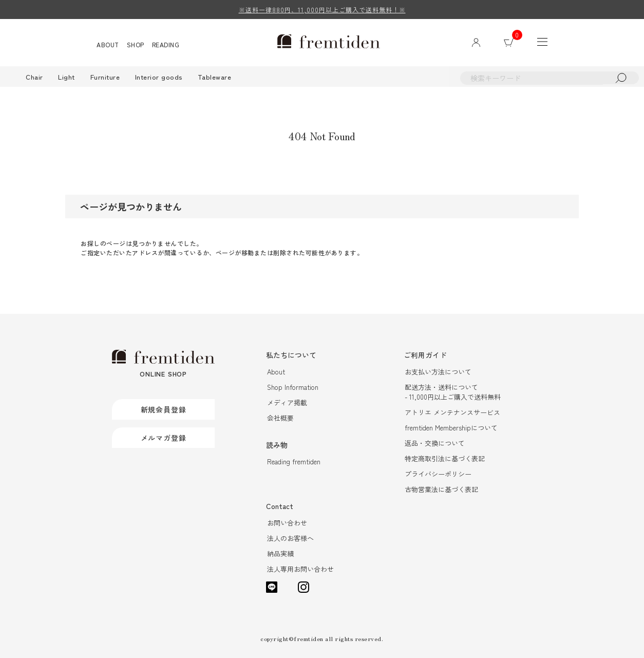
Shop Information (293, 387)
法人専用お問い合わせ (300, 569)
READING (166, 44)
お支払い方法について (438, 372)
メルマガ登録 (164, 438)
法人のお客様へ (290, 538)
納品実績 (280, 553)
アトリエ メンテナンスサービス (452, 412)
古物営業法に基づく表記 (441, 489)
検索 (621, 78)
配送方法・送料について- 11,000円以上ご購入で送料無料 (453, 392)
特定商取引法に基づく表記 (445, 458)
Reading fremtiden (294, 462)
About (276, 372)
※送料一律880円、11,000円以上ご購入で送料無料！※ (322, 10)
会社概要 (280, 418)
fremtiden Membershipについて (451, 428)
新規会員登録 (164, 409)
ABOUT (108, 44)
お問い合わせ (287, 523)
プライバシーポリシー (438, 474)
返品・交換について (435, 443)
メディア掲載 (287, 402)
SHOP (136, 44)
